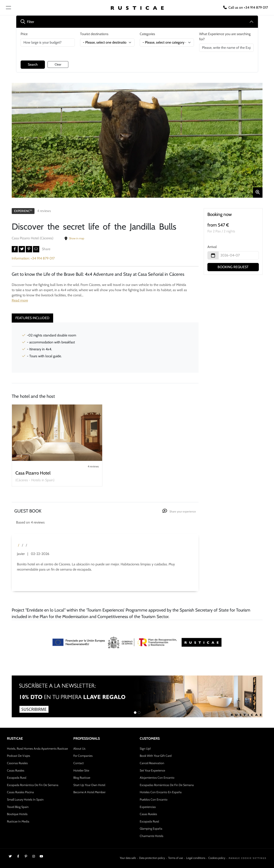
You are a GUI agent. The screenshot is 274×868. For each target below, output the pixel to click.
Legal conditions (196, 858)
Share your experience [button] (179, 511)
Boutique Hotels (17, 814)
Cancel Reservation (152, 763)
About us (79, 749)
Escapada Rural (17, 778)
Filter (27, 22)
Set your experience (152, 770)
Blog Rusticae (82, 778)
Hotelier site (81, 770)
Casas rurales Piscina (20, 792)
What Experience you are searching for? (225, 37)
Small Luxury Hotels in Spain (25, 799)
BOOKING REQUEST (233, 267)
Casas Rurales (16, 770)
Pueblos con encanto (154, 799)
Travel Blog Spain (18, 807)
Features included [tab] (32, 318)
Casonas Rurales (17, 763)
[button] (15, 249)
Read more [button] (20, 300)
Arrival (212, 247)
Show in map (74, 238)
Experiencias (148, 807)
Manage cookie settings (248, 858)
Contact (79, 763)
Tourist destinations (94, 34)
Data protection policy (152, 858)
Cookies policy (217, 858)
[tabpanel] (105, 348)
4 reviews (44, 211)
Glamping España (151, 829)
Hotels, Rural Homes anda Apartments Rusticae (37, 749)
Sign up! (145, 749)
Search (33, 64)
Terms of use (176, 858)
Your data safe (128, 858)
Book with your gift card (156, 756)
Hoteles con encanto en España (161, 792)
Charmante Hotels (152, 836)
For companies (83, 756)
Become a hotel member (89, 792)
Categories (147, 34)
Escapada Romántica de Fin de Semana (33, 785)
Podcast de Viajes (19, 756)
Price (24, 34)
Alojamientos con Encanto (157, 778)
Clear (58, 64)
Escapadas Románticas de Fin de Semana (167, 785)
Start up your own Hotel (89, 785)
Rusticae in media (18, 821)
